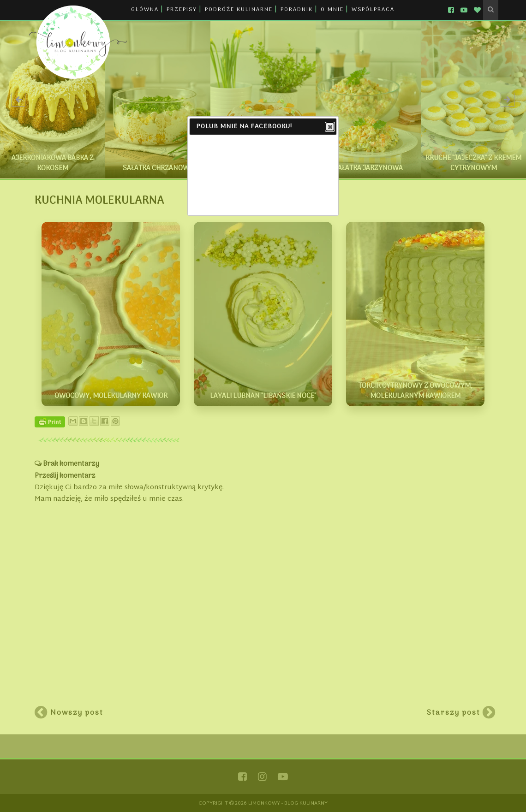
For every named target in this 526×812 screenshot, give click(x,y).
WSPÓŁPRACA (373, 10)
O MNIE (332, 10)
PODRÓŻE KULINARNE (239, 10)
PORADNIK (297, 10)
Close (329, 127)
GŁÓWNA (145, 10)
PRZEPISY (182, 10)
